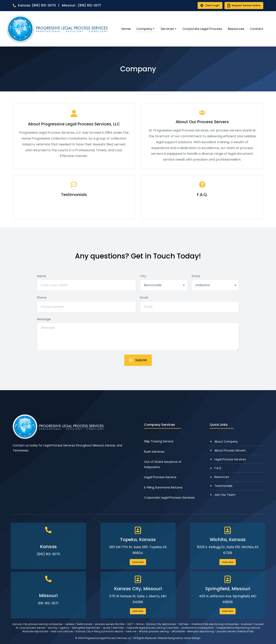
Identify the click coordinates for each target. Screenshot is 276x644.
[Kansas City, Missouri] (138, 579)
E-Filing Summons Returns (163, 487)
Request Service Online (244, 6)
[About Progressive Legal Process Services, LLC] (74, 136)
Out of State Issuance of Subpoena (163, 464)
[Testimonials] (74, 197)
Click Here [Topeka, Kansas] (138, 562)
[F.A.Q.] (202, 197)
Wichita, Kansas (228, 540)
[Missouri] (48, 579)
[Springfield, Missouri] (228, 579)
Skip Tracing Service (159, 441)
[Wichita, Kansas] (228, 530)
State (196, 276)
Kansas (48, 547)
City (143, 276)
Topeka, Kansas (138, 540)
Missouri (48, 596)
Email (144, 297)
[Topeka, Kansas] (138, 530)
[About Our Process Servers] (202, 136)
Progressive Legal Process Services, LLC (108, 638)
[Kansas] (48, 530)
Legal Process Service (160, 477)
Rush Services (154, 452)
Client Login (210, 5)
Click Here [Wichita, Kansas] (228, 562)
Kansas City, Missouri (138, 589)
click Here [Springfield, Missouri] (228, 611)
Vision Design (192, 638)
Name (42, 276)
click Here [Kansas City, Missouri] (138, 611)
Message (44, 319)
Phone (42, 297)
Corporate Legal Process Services (169, 497)
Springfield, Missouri (228, 589)
